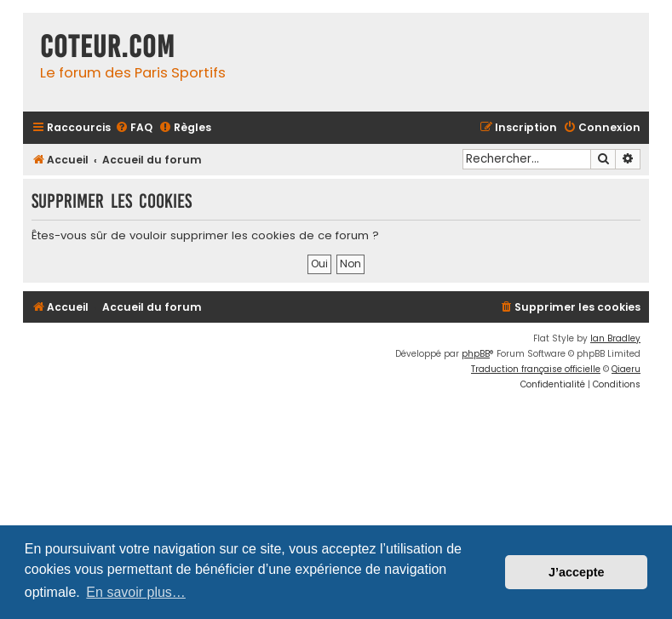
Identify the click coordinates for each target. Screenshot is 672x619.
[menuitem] (134, 128)
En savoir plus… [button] (136, 592)
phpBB (476, 354)
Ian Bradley (615, 338)
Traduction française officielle (536, 369)
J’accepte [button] (577, 572)
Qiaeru (626, 369)
